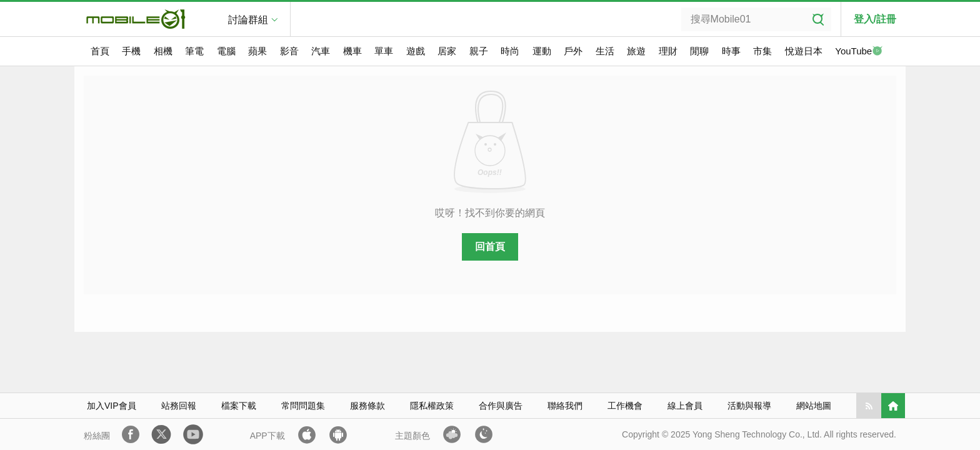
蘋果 (257, 51)
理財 (668, 51)
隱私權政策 (432, 406)
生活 (605, 51)
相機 (163, 51)
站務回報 (179, 406)
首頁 (100, 51)
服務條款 (367, 406)
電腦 (226, 51)
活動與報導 (749, 406)
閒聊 (699, 51)
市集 (762, 51)
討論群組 (248, 20)
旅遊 (636, 51)
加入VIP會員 (112, 406)
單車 (384, 51)
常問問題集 (303, 406)
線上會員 (685, 406)
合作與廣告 (501, 406)
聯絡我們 (565, 406)
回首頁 (490, 247)
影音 (289, 51)
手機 (131, 51)
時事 (731, 51)
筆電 (194, 51)
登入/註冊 (875, 19)
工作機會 (625, 406)
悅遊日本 (804, 51)
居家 (447, 51)
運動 (542, 51)
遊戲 (416, 51)
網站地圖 (814, 406)
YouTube (859, 52)
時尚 (510, 51)
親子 (479, 51)
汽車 (321, 51)
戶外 (573, 51)
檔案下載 (239, 406)
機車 (352, 51)
